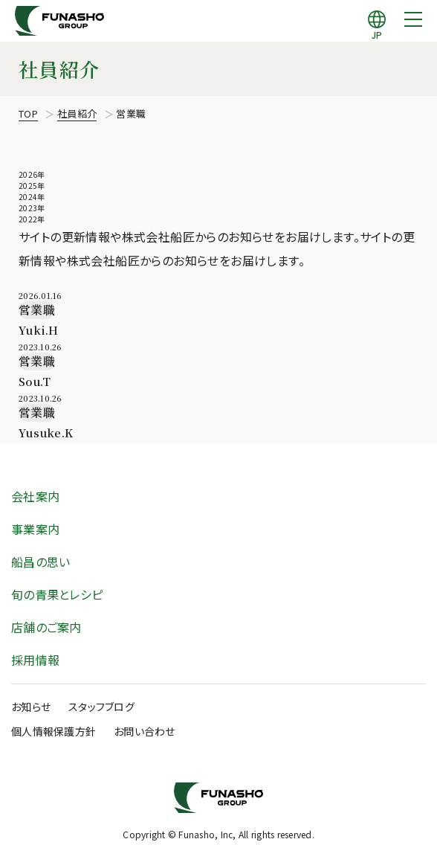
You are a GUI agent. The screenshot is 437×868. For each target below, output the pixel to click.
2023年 (32, 208)
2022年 (32, 219)
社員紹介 (77, 113)
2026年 (32, 174)
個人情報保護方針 (54, 731)
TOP (28, 113)
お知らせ (31, 707)
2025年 (32, 186)
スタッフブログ (101, 707)
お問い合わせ (145, 731)
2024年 (32, 197)
